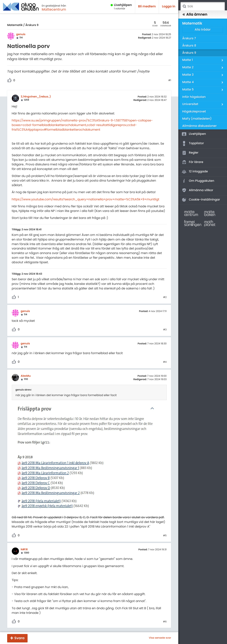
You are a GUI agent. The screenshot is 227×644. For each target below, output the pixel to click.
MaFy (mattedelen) (197, 119)
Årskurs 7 (189, 38)
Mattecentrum (54, 9)
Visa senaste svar (160, 638)
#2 (165, 297)
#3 (165, 330)
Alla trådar (203, 30)
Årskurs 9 (32, 25)
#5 (165, 536)
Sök (184, 6)
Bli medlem (147, 6)
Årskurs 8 (189, 46)
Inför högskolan (194, 97)
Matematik (15, 25)
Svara (19, 638)
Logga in (169, 6)
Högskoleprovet (194, 112)
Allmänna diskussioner (199, 126)
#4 (165, 362)
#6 (165, 622)
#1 (170, 80)
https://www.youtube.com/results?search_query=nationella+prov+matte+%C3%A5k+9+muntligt (86, 199)
